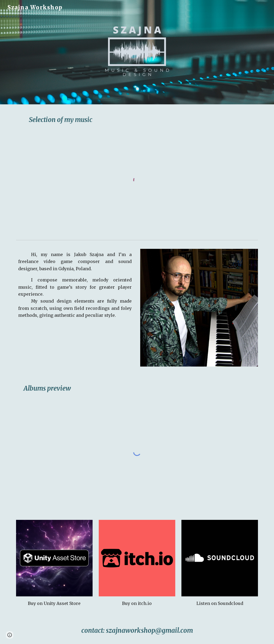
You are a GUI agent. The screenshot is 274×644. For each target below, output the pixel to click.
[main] (137, 120)
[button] (10, 635)
